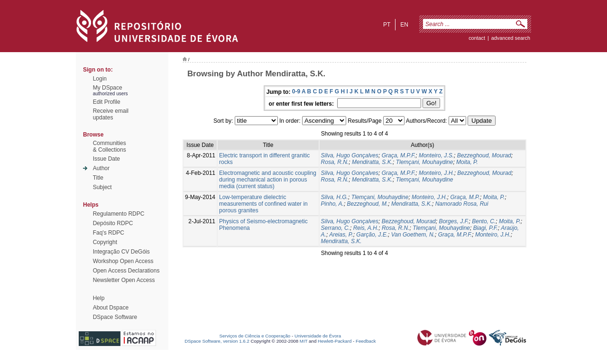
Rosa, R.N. (335, 162)
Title (98, 178)
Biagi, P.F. (486, 228)
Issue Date (106, 159)
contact (477, 38)
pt (387, 25)
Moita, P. (467, 162)
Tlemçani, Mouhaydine (425, 162)
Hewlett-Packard (335, 341)
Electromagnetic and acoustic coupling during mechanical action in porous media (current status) (268, 180)
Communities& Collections (110, 146)
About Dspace (111, 308)
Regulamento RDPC (119, 214)
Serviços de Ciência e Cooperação (255, 336)
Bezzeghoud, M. (368, 204)
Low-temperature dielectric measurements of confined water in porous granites (263, 204)
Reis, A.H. (366, 228)
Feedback (366, 341)
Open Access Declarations (126, 271)
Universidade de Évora (318, 336)
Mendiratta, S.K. (372, 162)
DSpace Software (115, 317)
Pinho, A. (332, 204)
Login (100, 79)
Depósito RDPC (113, 223)
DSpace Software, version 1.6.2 (217, 341)
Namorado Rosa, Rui (462, 204)
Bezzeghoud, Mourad (484, 155)
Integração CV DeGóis (121, 252)
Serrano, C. (336, 228)
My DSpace (108, 88)
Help (99, 298)
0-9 (296, 91)
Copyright (105, 242)
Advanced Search (511, 38)
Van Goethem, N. (413, 235)
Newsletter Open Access (124, 280)
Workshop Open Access (123, 261)
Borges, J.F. (454, 221)
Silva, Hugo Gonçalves (350, 155)
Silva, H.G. (335, 197)
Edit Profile (107, 102)
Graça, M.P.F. (399, 155)
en (404, 25)
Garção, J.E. (372, 235)
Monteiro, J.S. (436, 155)
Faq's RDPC (109, 233)
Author (101, 168)
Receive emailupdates (111, 114)
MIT (304, 341)
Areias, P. (341, 235)
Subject (102, 187)
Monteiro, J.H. (437, 173)
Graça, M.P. (465, 197)
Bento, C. (484, 221)
